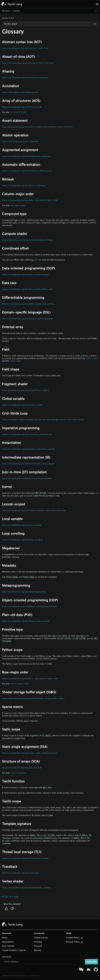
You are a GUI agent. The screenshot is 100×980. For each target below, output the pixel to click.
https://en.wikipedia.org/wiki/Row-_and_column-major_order (30, 200)
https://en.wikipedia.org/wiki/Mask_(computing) (24, 185)
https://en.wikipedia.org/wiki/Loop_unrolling (22, 540)
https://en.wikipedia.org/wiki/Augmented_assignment (26, 156)
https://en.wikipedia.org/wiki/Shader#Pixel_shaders (25, 390)
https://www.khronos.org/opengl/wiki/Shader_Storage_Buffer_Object (33, 698)
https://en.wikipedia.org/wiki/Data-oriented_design (25, 274)
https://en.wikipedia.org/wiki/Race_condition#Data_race (27, 289)
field (37, 260)
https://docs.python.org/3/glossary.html (20, 92)
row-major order (17, 205)
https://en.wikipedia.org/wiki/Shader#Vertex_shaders (26, 887)
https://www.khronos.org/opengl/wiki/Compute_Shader (27, 240)
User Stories (8, 946)
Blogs (5, 938)
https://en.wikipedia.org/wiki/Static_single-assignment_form (29, 753)
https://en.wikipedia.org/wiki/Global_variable (22, 405)
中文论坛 (38, 942)
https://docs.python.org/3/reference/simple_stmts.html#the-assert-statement (37, 127)
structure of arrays (18, 112)
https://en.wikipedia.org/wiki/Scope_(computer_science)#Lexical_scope (34, 510)
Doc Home (6, 11)
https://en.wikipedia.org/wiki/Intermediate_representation (28, 464)
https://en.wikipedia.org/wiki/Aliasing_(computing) (25, 77)
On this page (10, 24)
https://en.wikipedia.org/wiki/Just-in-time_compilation (27, 478)
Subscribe (91, 962)
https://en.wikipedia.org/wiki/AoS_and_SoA (22, 107)
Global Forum (41, 938)
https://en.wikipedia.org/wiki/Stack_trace (21, 873)
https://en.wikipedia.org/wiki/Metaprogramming (24, 592)
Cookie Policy (74, 938)
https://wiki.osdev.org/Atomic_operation (20, 141)
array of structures (18, 773)
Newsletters (8, 942)
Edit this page (10, 897)
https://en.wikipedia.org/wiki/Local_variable (22, 525)
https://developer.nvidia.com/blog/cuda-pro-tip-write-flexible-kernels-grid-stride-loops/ (43, 420)
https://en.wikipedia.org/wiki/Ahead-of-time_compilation (28, 63)
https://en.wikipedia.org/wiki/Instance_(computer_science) (28, 449)
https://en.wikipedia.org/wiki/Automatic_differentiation (27, 171)
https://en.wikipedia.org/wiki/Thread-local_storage (25, 858)
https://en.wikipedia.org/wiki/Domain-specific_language (28, 318)
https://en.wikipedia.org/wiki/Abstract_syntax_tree (25, 48)
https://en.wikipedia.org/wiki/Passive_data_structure (26, 621)
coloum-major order (19, 684)
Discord (38, 946)
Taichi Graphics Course (14, 950)
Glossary (17, 11)
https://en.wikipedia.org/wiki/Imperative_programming (27, 434)
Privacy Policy (74, 942)
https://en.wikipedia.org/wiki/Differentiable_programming (28, 304)
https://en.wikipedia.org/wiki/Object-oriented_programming (29, 606)
